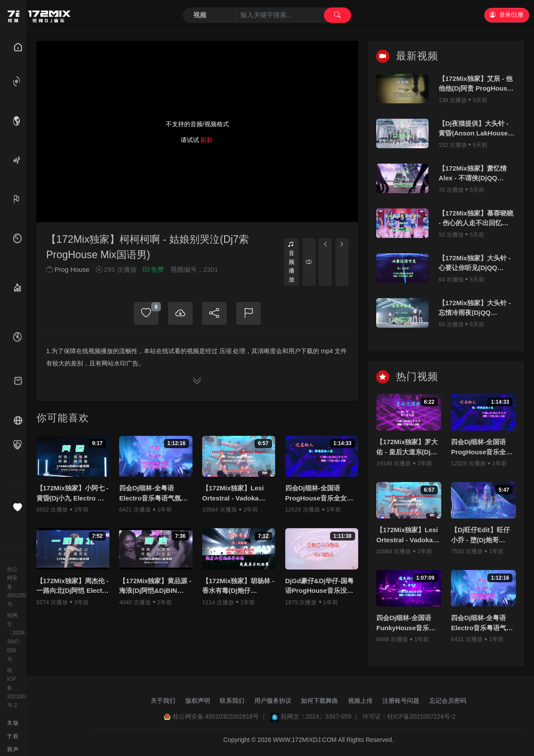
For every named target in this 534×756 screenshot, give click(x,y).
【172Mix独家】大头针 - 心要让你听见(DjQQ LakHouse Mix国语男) (475, 264)
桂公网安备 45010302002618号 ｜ (220, 716)
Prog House (72, 270)
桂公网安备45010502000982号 (13, 587)
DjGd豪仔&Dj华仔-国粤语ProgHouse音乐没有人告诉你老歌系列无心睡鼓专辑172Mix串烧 (321, 586)
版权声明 (198, 701)
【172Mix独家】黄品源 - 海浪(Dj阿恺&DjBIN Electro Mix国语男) (155, 586)
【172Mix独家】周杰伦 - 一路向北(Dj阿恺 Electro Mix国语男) (73, 586)
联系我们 (232, 701)
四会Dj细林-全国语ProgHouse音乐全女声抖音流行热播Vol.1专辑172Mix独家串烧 (319, 494)
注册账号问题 (401, 701)
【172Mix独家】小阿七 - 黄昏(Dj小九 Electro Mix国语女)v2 (73, 494)
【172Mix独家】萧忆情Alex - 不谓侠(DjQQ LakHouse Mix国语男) (473, 174)
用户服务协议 (273, 701)
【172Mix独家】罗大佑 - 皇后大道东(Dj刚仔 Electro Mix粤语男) (407, 447)
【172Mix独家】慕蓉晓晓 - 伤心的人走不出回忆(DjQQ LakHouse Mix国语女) (476, 219)
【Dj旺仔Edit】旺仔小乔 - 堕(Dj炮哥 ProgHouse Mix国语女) (481, 535)
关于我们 (163, 701)
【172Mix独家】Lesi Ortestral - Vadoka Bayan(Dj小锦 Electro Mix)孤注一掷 (235, 494)
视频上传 (360, 701)
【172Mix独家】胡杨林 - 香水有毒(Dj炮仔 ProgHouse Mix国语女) (238, 586)
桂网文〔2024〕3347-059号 (13, 637)
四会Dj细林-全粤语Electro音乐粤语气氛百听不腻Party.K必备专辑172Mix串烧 (153, 494)
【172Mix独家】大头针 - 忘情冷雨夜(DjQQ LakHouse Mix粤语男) (475, 309)
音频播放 (291, 262)
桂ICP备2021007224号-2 (13, 688)
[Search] (267, 15)
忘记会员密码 (448, 701)
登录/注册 (507, 15)
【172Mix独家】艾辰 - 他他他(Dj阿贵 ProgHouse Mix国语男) (476, 84)
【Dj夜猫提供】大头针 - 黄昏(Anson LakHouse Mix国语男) (474, 129)
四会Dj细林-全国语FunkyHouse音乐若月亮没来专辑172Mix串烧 (407, 623)
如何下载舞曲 (320, 701)
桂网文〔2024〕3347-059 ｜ (320, 716)
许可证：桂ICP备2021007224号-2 (409, 716)
